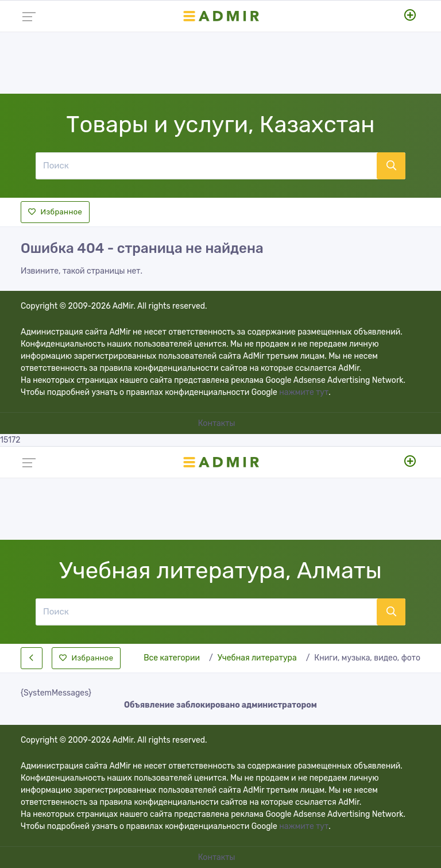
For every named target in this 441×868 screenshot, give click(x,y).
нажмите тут (304, 392)
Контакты (218, 423)
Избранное (55, 212)
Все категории (172, 658)
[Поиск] (206, 166)
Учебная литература (257, 658)
